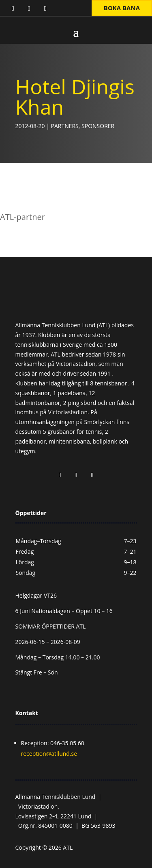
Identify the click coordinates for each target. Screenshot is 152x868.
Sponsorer (98, 126)
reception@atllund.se (49, 754)
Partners (65, 126)
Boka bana (122, 8)
